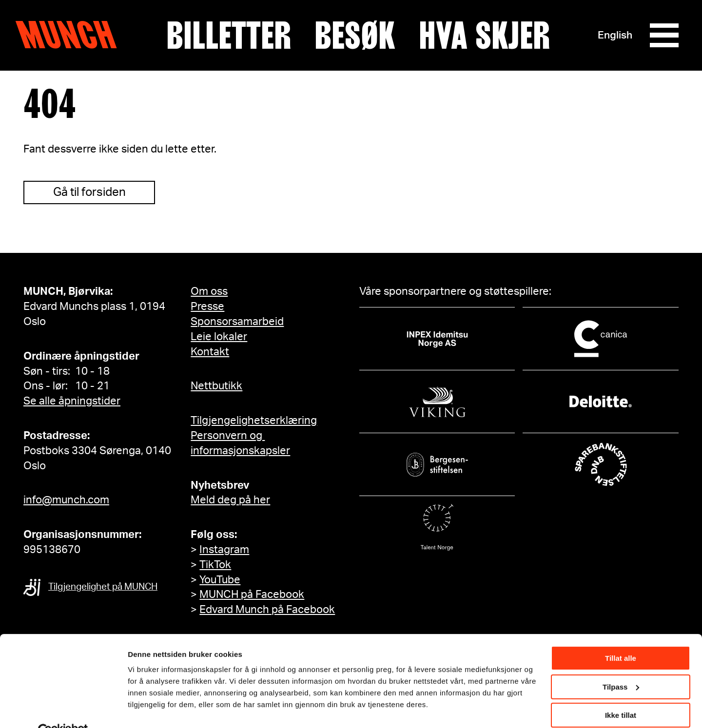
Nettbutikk (216, 386)
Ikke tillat (621, 693)
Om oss (209, 291)
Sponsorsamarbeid (237, 322)
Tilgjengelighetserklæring (254, 421)
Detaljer (141, 708)
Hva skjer (484, 36)
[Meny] (664, 36)
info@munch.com (66, 500)
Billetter (229, 36)
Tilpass (621, 664)
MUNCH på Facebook (252, 594)
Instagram (224, 550)
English (614, 35)
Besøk (355, 36)
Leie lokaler (219, 337)
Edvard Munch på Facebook (267, 610)
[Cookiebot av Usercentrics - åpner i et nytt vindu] (63, 709)
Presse (207, 307)
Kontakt (210, 352)
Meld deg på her (230, 500)
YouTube (220, 580)
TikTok (215, 565)
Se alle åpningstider (72, 401)
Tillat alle (621, 636)
